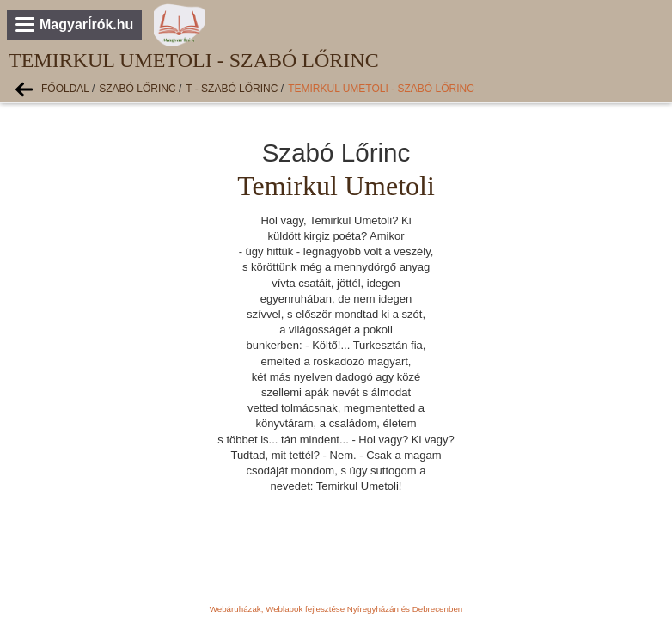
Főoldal (65, 89)
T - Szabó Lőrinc (232, 89)
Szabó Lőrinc (137, 89)
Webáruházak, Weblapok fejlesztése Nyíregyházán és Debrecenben (336, 609)
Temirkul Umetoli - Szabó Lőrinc (381, 89)
